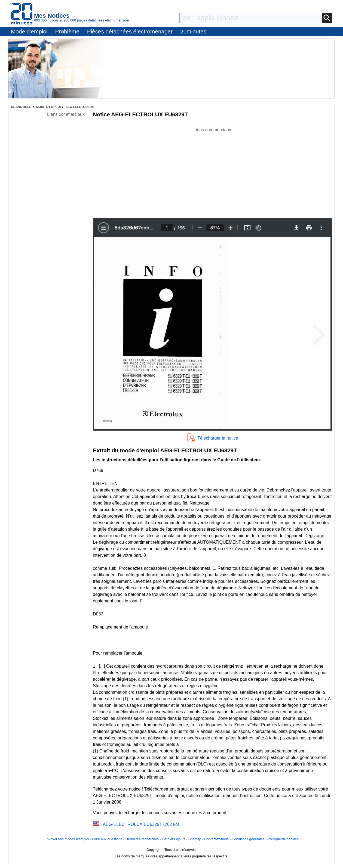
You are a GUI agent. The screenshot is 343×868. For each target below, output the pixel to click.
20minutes (193, 31)
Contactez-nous (216, 839)
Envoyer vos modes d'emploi (67, 839)
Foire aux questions (107, 839)
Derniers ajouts (174, 839)
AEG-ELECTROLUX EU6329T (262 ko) (141, 824)
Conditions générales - (250, 839)
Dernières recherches (142, 839)
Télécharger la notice (218, 438)
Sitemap (195, 839)
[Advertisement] (212, 171)
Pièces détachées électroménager (130, 31)
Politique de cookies (283, 839)
